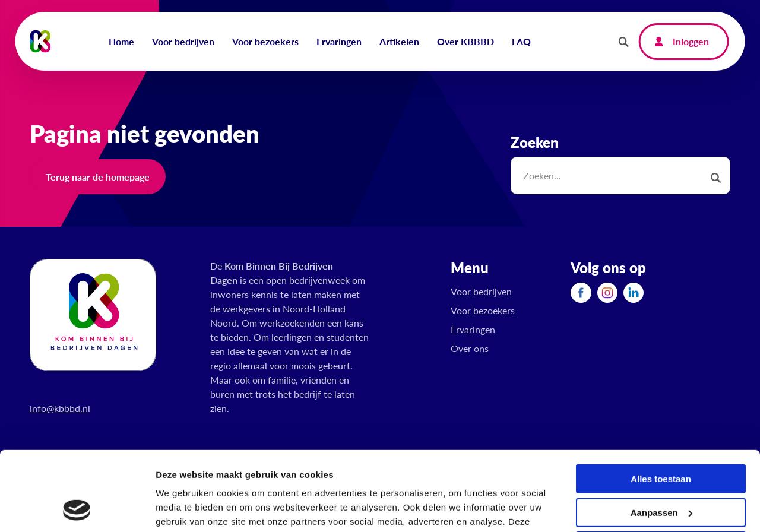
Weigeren (661, 472)
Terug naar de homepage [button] (98, 177)
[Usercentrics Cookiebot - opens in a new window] (77, 509)
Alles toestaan (661, 405)
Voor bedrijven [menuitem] (183, 41)
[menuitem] (581, 292)
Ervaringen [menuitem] (339, 41)
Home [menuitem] (121, 41)
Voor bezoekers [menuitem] (265, 41)
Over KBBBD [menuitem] (465, 41)
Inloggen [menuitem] (691, 41)
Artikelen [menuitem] (399, 41)
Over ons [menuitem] (470, 348)
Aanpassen (661, 438)
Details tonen (184, 509)
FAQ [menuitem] (521, 41)
